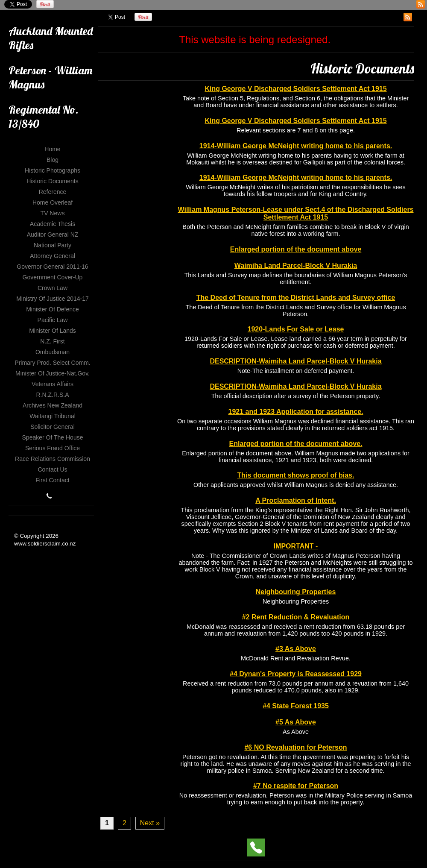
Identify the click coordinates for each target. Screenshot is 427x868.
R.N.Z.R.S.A (52, 395)
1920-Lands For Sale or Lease (296, 329)
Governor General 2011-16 (52, 267)
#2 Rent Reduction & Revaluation (296, 617)
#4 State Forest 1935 (296, 706)
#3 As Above (296, 649)
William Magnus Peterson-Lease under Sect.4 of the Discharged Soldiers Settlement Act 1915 (296, 213)
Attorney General (53, 256)
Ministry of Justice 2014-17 (53, 299)
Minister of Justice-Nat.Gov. (53, 373)
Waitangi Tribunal (53, 416)
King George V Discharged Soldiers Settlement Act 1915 (295, 89)
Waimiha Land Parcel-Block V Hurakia (296, 265)
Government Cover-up (53, 277)
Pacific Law (53, 320)
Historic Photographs (53, 170)
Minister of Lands (53, 331)
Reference (53, 192)
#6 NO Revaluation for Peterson (295, 747)
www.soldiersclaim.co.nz (45, 544)
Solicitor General (53, 427)
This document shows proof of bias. (296, 475)
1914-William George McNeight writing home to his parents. (296, 146)
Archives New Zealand (53, 405)
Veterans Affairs (53, 384)
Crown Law (53, 288)
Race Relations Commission (53, 459)
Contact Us (52, 469)
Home (52, 149)
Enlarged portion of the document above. (295, 444)
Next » (150, 823)
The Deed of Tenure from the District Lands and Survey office (296, 298)
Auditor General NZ (53, 235)
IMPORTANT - (296, 546)
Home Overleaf (53, 202)
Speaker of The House (53, 437)
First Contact (52, 480)
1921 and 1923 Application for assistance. (296, 412)
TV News (53, 213)
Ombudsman (53, 352)
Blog (53, 160)
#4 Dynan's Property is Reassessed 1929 (296, 674)
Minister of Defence (53, 309)
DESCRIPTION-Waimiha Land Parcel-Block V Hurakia (295, 361)
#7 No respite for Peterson (296, 786)
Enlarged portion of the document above (296, 249)
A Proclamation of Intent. (296, 500)
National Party (53, 245)
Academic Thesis (53, 224)
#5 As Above (296, 722)
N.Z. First (53, 341)
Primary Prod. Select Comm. (52, 363)
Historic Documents (52, 181)
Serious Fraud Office (53, 448)
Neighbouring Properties (296, 592)
